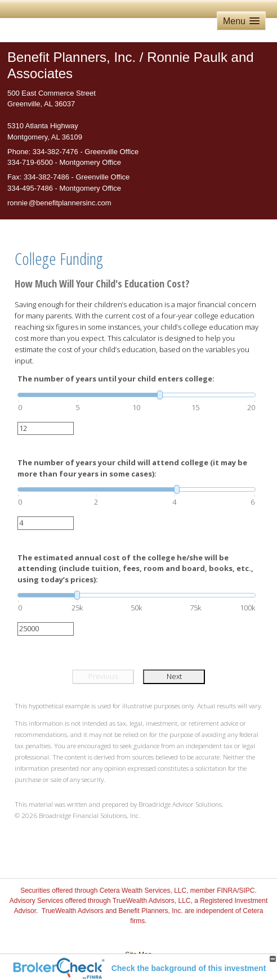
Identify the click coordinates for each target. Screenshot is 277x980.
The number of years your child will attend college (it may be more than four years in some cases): (132, 468)
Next (174, 676)
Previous (103, 676)
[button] (241, 21)
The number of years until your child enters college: (116, 379)
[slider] (137, 395)
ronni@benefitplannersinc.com (59, 203)
